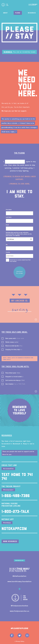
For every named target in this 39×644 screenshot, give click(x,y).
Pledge (18, 13)
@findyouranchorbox (19, 606)
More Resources (10, 541)
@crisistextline (8, 469)
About (5, 13)
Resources (32, 13)
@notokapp (7, 523)
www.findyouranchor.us (20, 611)
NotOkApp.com (14, 529)
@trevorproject (8, 490)
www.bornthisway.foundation (20, 581)
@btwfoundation (19, 576)
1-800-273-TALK (15, 512)
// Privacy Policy (19, 641)
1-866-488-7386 (16, 496)
